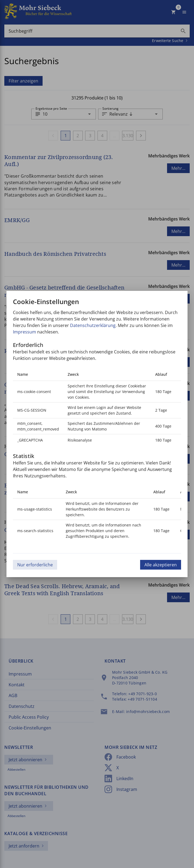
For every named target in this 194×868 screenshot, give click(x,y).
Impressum (25, 332)
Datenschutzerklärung (93, 325)
